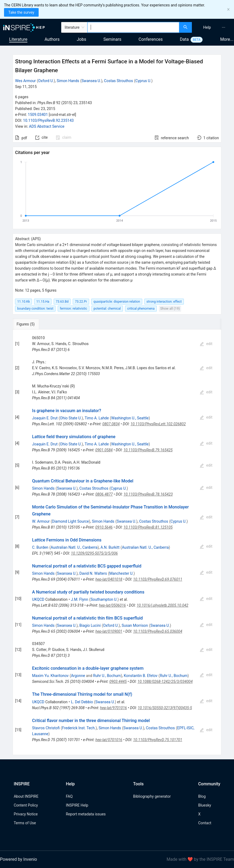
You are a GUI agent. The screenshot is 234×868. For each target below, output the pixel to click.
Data (184, 39)
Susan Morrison (135, 625)
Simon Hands (68, 81)
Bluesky (204, 805)
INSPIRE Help (77, 805)
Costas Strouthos (119, 81)
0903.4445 (118, 682)
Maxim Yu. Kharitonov (50, 676)
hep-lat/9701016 (114, 708)
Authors (52, 39)
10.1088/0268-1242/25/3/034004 (165, 682)
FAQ (69, 796)
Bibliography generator (152, 796)
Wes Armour (25, 81)
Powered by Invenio (19, 859)
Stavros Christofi (46, 728)
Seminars (112, 39)
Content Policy (26, 805)
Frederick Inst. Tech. (79, 728)
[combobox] (133, 27)
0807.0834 (111, 424)
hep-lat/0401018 (109, 579)
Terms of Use (25, 823)
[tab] (30, 324)
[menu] (214, 27)
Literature (18, 39)
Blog (202, 796)
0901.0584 (104, 450)
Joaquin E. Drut (45, 418)
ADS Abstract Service (47, 126)
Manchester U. (121, 573)
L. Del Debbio (82, 702)
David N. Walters (93, 573)
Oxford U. (46, 81)
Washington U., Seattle (130, 418)
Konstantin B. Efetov (141, 676)
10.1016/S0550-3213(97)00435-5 (165, 708)
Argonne (78, 676)
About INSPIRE (26, 796)
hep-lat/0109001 (109, 631)
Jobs (81, 39)
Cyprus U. (143, 81)
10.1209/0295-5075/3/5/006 (94, 553)
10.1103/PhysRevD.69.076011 (158, 579)
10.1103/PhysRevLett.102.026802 (158, 424)
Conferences (151, 39)
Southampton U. (104, 599)
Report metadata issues (86, 814)
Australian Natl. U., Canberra (74, 547)
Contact (205, 823)
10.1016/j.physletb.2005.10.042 (162, 605)
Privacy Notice (26, 814)
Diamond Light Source (71, 521)
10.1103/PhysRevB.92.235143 (48, 120)
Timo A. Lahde (97, 418)
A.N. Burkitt (110, 547)
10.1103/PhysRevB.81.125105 (148, 527)
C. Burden (40, 547)
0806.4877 (104, 494)
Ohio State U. (71, 418)
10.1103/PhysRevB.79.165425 (148, 450)
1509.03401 (38, 115)
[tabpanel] (117, 542)
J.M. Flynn (80, 599)
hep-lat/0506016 (112, 605)
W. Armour (41, 521)
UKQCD (38, 599)
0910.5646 (104, 527)
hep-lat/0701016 (109, 740)
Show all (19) (170, 308)
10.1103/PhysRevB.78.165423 (148, 494)
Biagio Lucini (90, 625)
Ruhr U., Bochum (107, 676)
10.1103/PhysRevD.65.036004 (158, 631)
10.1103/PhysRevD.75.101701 (158, 740)
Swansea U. (91, 81)
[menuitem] (207, 27)
